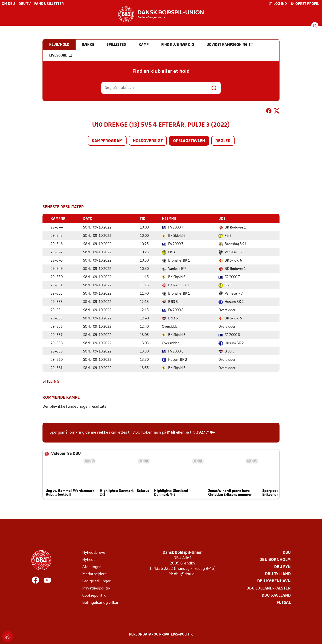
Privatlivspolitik (96, 588)
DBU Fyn (282, 567)
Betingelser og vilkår (100, 603)
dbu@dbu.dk (185, 574)
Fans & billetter (49, 4)
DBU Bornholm (275, 560)
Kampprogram (107, 141)
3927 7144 (205, 432)
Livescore (61, 55)
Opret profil (305, 4)
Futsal (284, 603)
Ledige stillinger (96, 581)
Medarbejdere (94, 574)
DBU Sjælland (276, 595)
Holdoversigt (148, 141)
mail (171, 432)
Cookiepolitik (94, 595)
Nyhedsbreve (94, 553)
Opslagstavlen (189, 141)
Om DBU (8, 4)
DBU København (274, 581)
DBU (287, 553)
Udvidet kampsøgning (230, 45)
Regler (223, 141)
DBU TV (25, 4)
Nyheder (90, 560)
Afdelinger (92, 567)
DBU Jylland (278, 574)
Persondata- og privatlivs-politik (161, 634)
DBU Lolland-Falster (269, 588)
